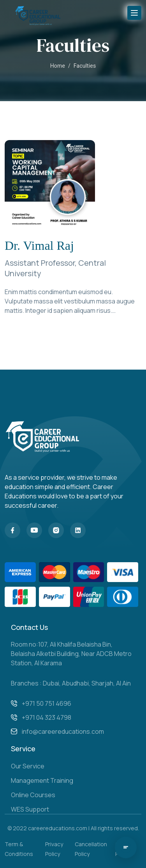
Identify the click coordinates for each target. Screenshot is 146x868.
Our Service (28, 766)
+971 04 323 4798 (47, 717)
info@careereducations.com (63, 731)
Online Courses (33, 795)
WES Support (30, 809)
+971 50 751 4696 (47, 703)
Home (58, 66)
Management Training (42, 780)
